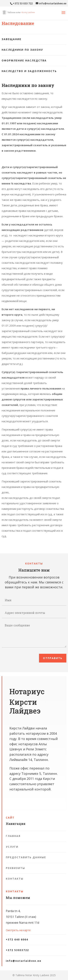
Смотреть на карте (18, 930)
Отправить (53, 658)
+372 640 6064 (17, 939)
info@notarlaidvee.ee (24, 961)
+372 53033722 (17, 950)
